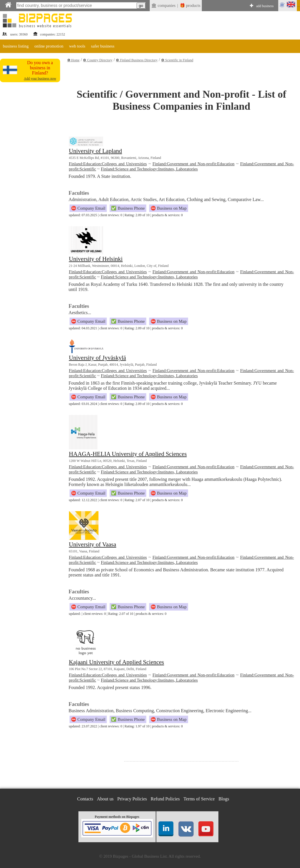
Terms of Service (199, 799)
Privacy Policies (132, 799)
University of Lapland (95, 151)
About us (105, 799)
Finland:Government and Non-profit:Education (194, 164)
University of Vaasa (93, 544)
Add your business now (40, 78)
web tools (77, 46)
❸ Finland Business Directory (137, 60)
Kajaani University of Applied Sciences (117, 662)
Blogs (224, 799)
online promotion (49, 46)
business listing (16, 46)
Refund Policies (165, 799)
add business (265, 6)
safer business (103, 46)
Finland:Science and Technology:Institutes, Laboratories (149, 169)
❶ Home (73, 60)
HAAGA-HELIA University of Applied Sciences (128, 454)
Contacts (85, 799)
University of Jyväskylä (97, 358)
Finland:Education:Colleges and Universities (108, 164)
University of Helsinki (96, 259)
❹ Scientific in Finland (177, 60)
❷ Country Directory (98, 60)
